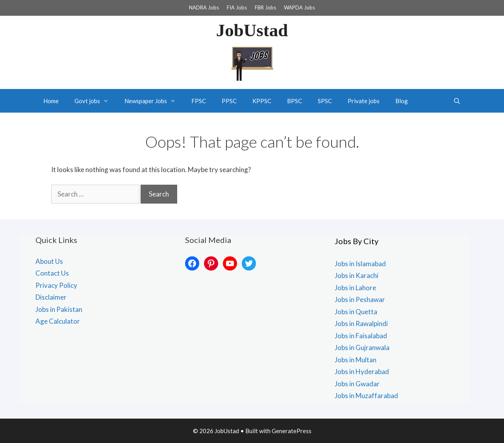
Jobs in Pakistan (59, 309)
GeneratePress (292, 431)
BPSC (295, 101)
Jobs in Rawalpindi (361, 323)
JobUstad (252, 30)
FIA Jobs (237, 7)
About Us (49, 261)
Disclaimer (51, 297)
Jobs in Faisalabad (361, 336)
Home (51, 101)
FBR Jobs (265, 7)
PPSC (229, 101)
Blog (402, 101)
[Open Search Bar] (457, 101)
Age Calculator (58, 321)
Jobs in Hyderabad (362, 372)
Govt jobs (95, 101)
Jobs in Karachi (357, 275)
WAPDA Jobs (299, 7)
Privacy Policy (56, 285)
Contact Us (52, 273)
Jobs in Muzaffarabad (366, 396)
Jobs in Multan (356, 360)
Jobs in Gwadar (357, 384)
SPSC (325, 101)
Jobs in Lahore (355, 288)
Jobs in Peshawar (360, 299)
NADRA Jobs (204, 7)
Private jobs (364, 101)
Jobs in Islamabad (360, 264)
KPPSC (262, 101)
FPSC (199, 101)
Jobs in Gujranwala (362, 348)
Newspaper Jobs (154, 101)
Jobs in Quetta (356, 312)
